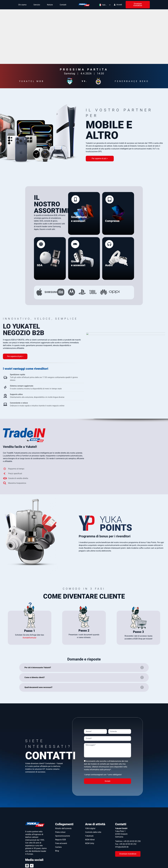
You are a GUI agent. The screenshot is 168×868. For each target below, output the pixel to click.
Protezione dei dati (112, 864)
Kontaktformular (30, 601)
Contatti (63, 5)
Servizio (37, 5)
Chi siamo (23, 5)
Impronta (130, 864)
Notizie (50, 5)
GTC (141, 864)
